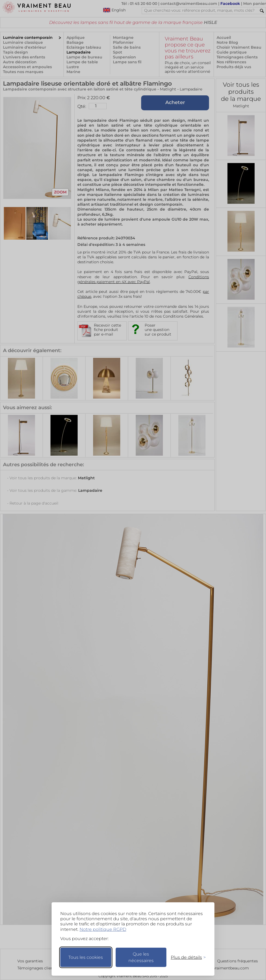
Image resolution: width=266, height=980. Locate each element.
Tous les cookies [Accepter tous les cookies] (86, 957)
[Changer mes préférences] (186, 957)
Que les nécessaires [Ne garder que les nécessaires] (141, 957)
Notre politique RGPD (103, 929)
